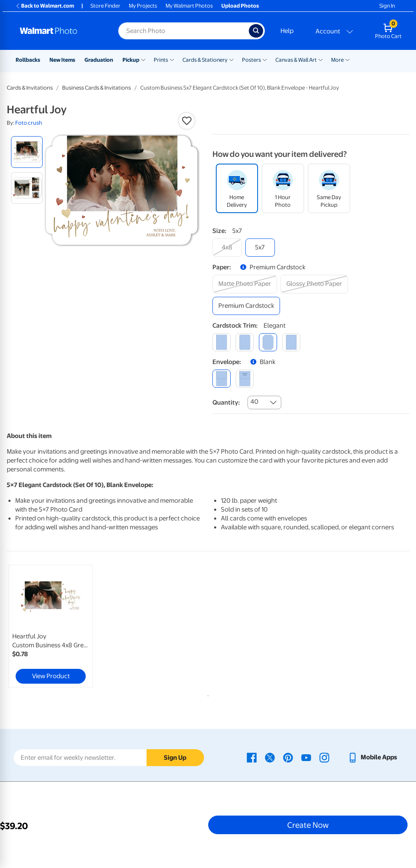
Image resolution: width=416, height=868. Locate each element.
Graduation (99, 60)
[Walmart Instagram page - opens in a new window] (324, 757)
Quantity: (226, 403)
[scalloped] (291, 342)
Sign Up (175, 758)
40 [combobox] (254, 402)
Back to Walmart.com (45, 6)
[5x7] (260, 248)
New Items (62, 60)
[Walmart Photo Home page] (60, 31)
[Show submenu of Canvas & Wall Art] (321, 59)
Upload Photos (240, 6)
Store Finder (105, 6)
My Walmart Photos (189, 6)
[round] (245, 342)
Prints (161, 60)
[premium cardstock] (246, 306)
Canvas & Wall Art (296, 60)
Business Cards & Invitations (97, 88)
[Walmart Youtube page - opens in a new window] (306, 757)
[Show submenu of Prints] (172, 59)
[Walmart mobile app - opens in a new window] (372, 757)
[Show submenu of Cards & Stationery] (231, 59)
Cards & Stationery (205, 60)
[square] (222, 342)
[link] (51, 626)
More (337, 60)
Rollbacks (28, 60)
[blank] (222, 379)
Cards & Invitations (30, 88)
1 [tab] (207, 694)
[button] (187, 121)
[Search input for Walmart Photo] (184, 31)
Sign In (387, 6)
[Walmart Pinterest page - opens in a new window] (288, 757)
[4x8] (227, 248)
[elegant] (268, 342)
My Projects (143, 6)
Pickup (131, 60)
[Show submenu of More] (348, 59)
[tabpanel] (74, 626)
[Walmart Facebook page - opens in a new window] (252, 757)
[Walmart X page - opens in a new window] (270, 757)
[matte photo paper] (245, 284)
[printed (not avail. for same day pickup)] (245, 379)
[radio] (27, 152)
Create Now (308, 825)
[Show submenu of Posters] (265, 59)
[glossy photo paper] (314, 284)
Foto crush (29, 123)
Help (287, 31)
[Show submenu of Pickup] (143, 59)
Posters (252, 60)
